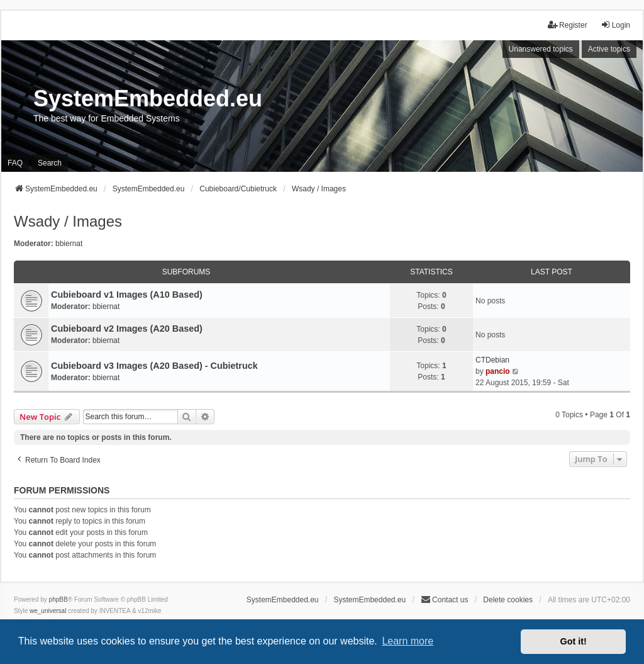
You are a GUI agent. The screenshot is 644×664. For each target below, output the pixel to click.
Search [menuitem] (50, 163)
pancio (498, 371)
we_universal (48, 611)
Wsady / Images (68, 221)
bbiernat (69, 244)
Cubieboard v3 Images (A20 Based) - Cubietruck (154, 366)
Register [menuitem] (568, 25)
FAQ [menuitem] (15, 163)
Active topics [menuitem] (609, 49)
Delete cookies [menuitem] (508, 600)
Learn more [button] (408, 641)
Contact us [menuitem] (444, 599)
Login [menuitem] (615, 25)
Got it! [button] (574, 641)
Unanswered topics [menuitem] (541, 49)
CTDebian (492, 360)
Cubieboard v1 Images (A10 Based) (127, 295)
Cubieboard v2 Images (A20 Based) (127, 329)
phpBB (58, 599)
